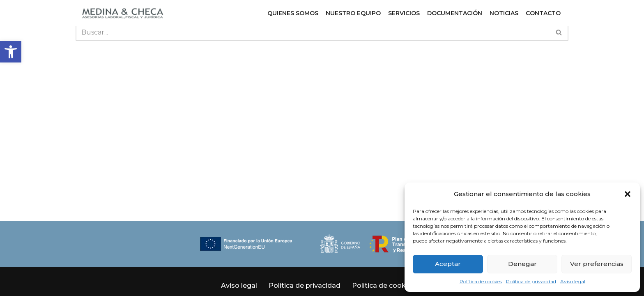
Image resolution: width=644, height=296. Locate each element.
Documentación (455, 13)
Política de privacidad (531, 281)
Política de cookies (481, 281)
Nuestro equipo (353, 13)
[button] (11, 52)
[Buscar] (313, 32)
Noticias (504, 13)
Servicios (404, 13)
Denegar (522, 264)
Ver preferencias (597, 264)
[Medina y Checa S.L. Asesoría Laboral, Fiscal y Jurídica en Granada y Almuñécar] (123, 13)
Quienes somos (293, 13)
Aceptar (448, 264)
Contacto (543, 13)
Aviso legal (573, 281)
